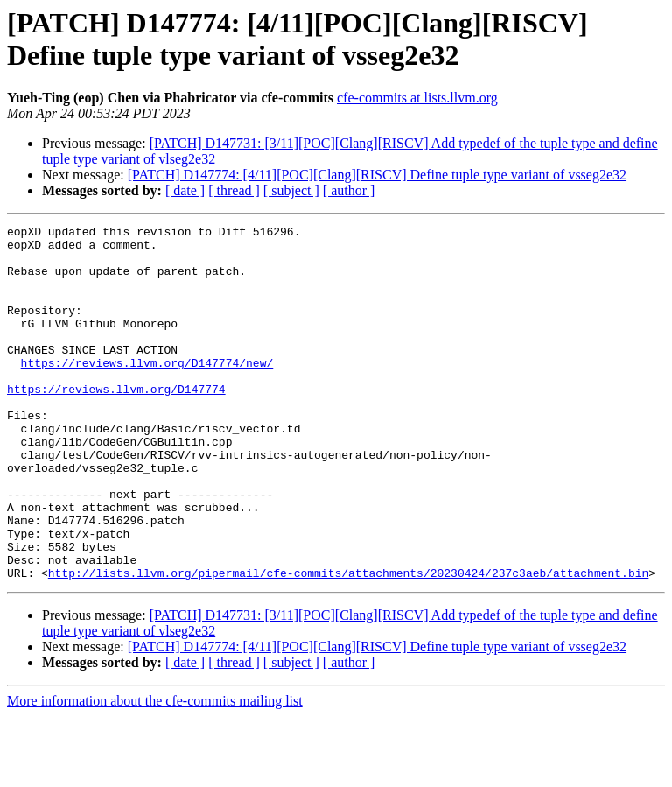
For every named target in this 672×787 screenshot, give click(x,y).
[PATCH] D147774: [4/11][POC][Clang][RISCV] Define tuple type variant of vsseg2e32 (377, 175)
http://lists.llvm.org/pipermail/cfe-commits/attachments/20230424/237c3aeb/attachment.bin (348, 643)
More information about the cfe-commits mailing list (155, 772)
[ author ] (349, 190)
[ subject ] (291, 190)
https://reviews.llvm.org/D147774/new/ (147, 391)
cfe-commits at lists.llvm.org (417, 98)
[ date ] (185, 190)
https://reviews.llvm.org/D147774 (116, 423)
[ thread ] (234, 190)
